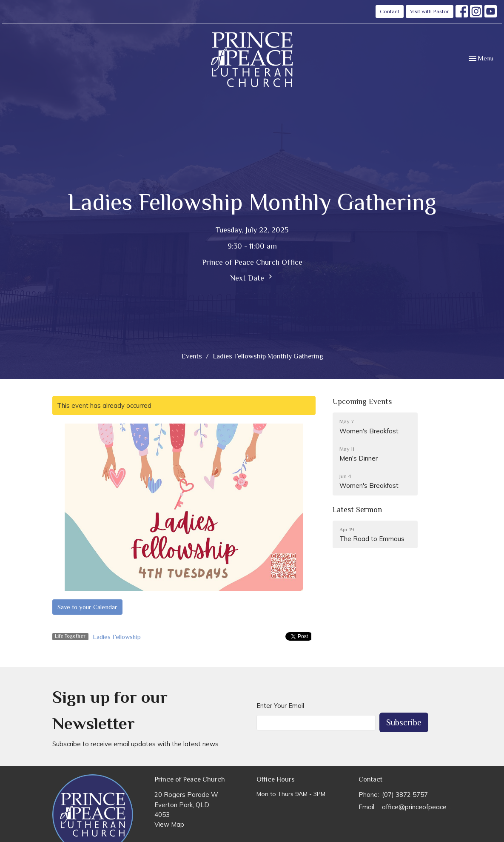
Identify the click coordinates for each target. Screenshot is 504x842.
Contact (390, 11)
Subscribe (404, 722)
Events (192, 356)
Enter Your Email (280, 706)
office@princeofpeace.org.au (417, 807)
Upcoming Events (362, 401)
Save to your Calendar (87, 607)
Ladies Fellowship (117, 637)
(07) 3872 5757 (405, 795)
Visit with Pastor (430, 11)
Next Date (252, 277)
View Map (169, 824)
